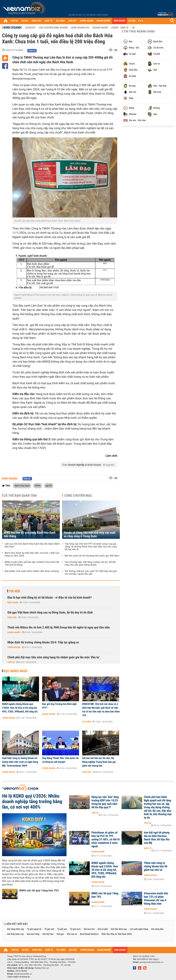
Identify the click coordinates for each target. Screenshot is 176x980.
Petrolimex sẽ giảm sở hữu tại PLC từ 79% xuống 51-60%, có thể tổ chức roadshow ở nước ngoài (106, 840)
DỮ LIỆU (132, 21)
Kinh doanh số (80, 28)
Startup (30, 28)
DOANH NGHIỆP (103, 21)
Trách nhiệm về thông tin (19, 977)
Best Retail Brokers (89, 934)
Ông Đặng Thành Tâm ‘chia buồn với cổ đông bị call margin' (60, 760)
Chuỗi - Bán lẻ (120, 28)
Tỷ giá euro (75, 929)
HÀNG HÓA (37, 21)
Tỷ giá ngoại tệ (34, 929)
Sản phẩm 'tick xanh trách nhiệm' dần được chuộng (32, 571)
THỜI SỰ (14, 21)
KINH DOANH (119, 21)
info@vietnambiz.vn (23, 974)
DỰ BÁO (25, 21)
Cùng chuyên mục (78, 495)
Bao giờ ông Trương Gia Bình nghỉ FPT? (59, 706)
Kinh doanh (12, 27)
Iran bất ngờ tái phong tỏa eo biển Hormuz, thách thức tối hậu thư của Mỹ (157, 838)
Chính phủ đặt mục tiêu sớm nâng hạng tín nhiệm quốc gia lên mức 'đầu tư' (53, 657)
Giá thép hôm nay (15, 934)
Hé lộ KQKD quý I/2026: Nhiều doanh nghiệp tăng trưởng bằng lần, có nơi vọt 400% (32, 802)
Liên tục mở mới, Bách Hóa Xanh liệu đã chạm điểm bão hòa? (32, 545)
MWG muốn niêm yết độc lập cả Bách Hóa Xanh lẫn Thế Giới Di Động (32, 564)
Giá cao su (72, 934)
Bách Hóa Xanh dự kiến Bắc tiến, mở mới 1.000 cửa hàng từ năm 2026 (32, 554)
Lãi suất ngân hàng (139, 929)
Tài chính (87, 722)
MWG (38, 486)
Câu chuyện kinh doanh (53, 28)
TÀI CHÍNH (60, 21)
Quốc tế (148, 848)
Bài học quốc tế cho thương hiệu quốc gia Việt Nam (92, 556)
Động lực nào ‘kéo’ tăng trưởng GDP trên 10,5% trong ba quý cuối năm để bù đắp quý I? (105, 802)
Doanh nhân (100, 28)
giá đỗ (49, 486)
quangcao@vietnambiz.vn (151, 962)
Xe (133, 28)
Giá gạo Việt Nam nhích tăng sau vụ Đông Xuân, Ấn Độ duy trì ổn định (50, 613)
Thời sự (11, 662)
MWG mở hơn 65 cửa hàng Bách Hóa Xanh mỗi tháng (30, 534)
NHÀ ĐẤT (72, 21)
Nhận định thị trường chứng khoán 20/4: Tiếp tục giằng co (43, 642)
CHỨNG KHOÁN (87, 21)
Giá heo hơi (89, 929)
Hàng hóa (12, 617)
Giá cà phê (103, 929)
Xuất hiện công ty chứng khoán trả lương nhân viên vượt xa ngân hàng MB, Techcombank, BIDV (20, 762)
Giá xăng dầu (157, 929)
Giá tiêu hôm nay (119, 929)
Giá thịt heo (48, 934)
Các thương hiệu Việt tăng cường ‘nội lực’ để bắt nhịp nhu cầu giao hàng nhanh (90, 564)
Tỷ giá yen (62, 929)
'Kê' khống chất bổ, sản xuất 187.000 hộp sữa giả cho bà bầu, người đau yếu (91, 573)
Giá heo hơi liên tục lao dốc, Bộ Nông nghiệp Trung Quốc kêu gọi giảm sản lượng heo (99, 762)
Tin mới (14, 591)
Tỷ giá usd (49, 929)
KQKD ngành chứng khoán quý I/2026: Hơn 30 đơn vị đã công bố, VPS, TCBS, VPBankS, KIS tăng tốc (20, 708)
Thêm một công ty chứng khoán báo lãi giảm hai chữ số (156, 866)
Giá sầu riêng (33, 934)
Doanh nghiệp (14, 632)
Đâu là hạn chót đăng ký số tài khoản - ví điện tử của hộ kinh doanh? (50, 598)
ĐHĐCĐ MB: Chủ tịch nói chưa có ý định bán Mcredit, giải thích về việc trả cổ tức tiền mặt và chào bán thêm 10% (101, 710)
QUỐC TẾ (49, 21)
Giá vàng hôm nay (16, 929)
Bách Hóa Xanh (22, 486)
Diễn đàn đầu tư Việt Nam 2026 (117, 934)
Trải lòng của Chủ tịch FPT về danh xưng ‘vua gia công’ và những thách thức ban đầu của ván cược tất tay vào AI (91, 547)
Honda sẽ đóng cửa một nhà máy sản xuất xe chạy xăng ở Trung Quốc (90, 534)
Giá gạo (60, 934)
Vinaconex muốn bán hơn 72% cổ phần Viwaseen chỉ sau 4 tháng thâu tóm (156, 899)
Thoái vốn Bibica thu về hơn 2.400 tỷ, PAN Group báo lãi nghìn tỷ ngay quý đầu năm (59, 627)
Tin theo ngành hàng (139, 31)
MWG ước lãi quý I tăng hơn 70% (39, 890)
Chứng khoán (14, 647)
